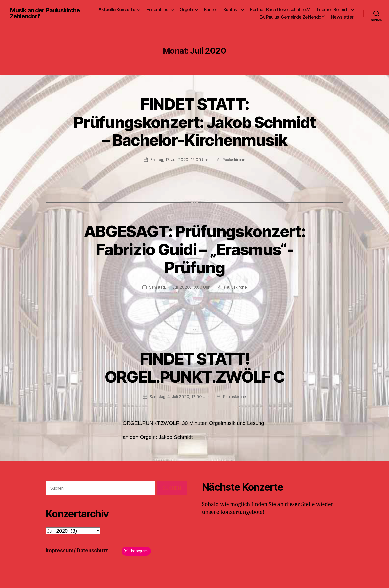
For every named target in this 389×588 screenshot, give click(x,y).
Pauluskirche (234, 160)
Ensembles (157, 10)
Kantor (211, 10)
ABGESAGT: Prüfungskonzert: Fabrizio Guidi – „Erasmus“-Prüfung (194, 249)
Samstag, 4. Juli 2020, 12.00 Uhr (179, 397)
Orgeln (186, 10)
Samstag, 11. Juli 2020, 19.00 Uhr (179, 287)
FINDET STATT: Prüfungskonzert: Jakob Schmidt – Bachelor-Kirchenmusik (194, 122)
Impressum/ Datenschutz (77, 550)
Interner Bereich (333, 10)
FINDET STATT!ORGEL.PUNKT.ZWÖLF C (194, 368)
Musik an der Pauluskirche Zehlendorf (45, 13)
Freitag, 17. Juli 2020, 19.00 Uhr (179, 160)
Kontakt (231, 10)
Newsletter (342, 17)
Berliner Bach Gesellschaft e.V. (280, 10)
